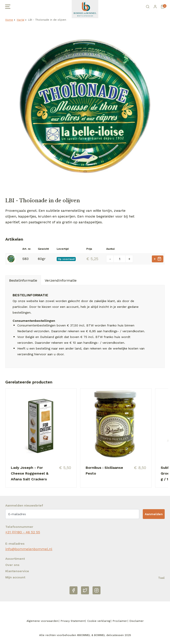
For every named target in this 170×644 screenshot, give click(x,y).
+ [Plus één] (129, 259)
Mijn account (15, 577)
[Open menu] (7, 7)
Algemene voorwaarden (42, 621)
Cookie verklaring (99, 621)
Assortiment (15, 559)
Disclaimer (137, 621)
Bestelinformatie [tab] (23, 280)
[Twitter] (85, 590)
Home (9, 20)
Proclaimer (120, 621)
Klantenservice (17, 571)
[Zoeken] (148, 7)
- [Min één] (110, 259)
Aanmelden (154, 514)
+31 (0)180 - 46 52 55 (23, 532)
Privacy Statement (73, 621)
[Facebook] (73, 590)
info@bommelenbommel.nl (29, 549)
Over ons (12, 565)
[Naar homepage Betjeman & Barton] (85, 9)
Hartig (21, 20)
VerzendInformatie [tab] (61, 280)
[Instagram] (97, 590)
